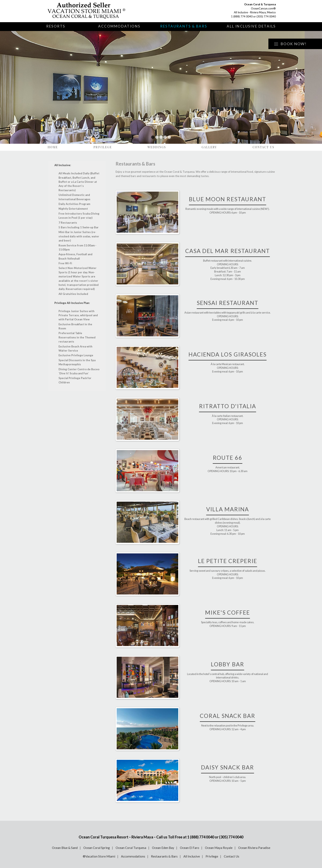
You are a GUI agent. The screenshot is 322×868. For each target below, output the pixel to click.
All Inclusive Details (251, 26)
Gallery (209, 147)
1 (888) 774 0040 (242, 16)
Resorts (56, 26)
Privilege (103, 147)
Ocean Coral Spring (97, 848)
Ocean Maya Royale (219, 848)
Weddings (157, 147)
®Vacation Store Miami (99, 856)
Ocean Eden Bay (163, 848)
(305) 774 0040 (266, 16)
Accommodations (119, 26)
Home (53, 147)
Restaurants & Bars (184, 26)
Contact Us (263, 147)
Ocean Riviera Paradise (254, 848)
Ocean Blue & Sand (65, 848)
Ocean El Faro (190, 848)
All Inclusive (192, 856)
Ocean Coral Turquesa (131, 848)
